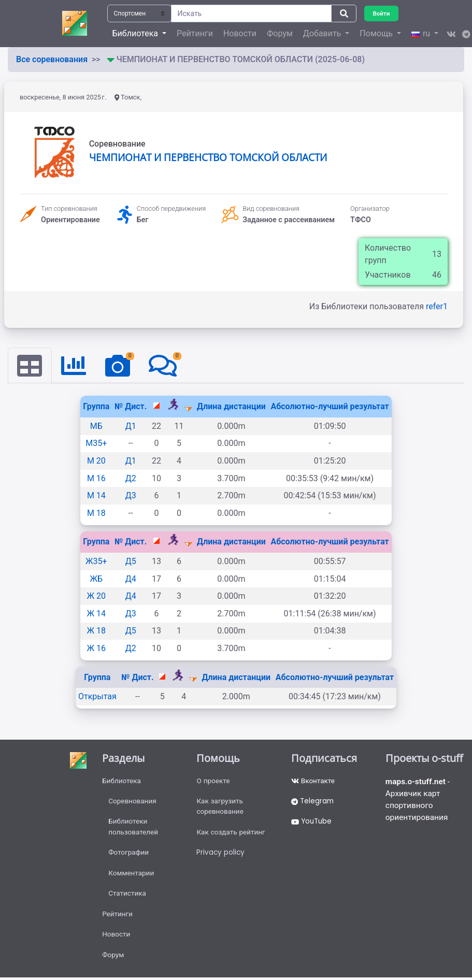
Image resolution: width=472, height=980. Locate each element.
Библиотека (122, 782)
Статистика (128, 899)
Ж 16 (96, 649)
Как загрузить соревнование (221, 808)
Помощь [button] (377, 33)
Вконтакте (314, 782)
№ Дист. (131, 407)
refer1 (437, 306)
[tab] (30, 366)
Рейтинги (195, 33)
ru (422, 33)
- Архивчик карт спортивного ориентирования (419, 801)
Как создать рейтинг (232, 835)
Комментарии (132, 877)
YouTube (313, 824)
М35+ (96, 444)
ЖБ (97, 579)
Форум (280, 33)
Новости (240, 33)
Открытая (97, 697)
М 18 (96, 514)
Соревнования (133, 803)
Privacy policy (221, 856)
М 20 (96, 461)
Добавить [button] (323, 33)
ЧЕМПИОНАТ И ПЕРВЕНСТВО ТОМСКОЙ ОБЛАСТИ (208, 157)
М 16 (96, 478)
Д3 (131, 496)
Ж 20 (96, 596)
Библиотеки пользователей (134, 830)
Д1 (131, 427)
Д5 (131, 562)
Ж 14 (96, 614)
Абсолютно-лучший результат (330, 407)
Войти (382, 13)
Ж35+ (96, 562)
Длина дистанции (231, 407)
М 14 (96, 496)
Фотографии (129, 856)
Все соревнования (52, 59)
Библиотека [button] (136, 33)
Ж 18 (96, 631)
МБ (96, 427)
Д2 (131, 478)
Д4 (131, 579)
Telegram (313, 803)
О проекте (213, 782)
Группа (96, 407)
